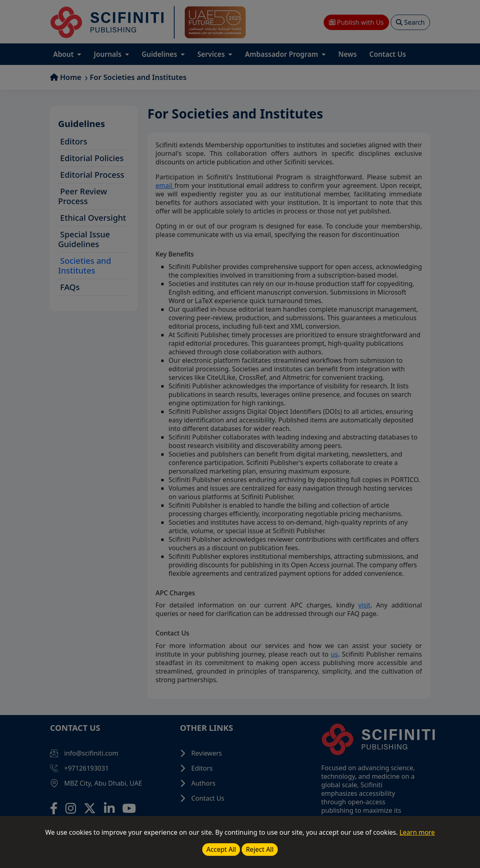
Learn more (417, 832)
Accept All (221, 849)
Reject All (259, 849)
